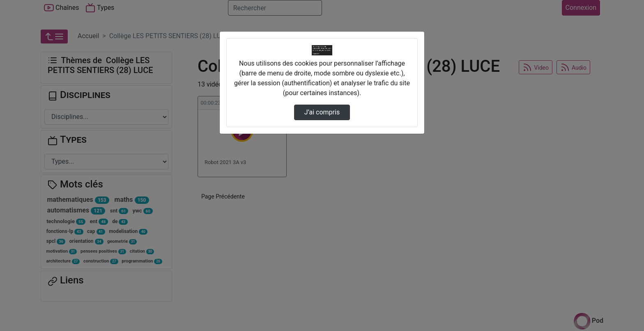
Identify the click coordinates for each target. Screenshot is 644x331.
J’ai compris (322, 112)
